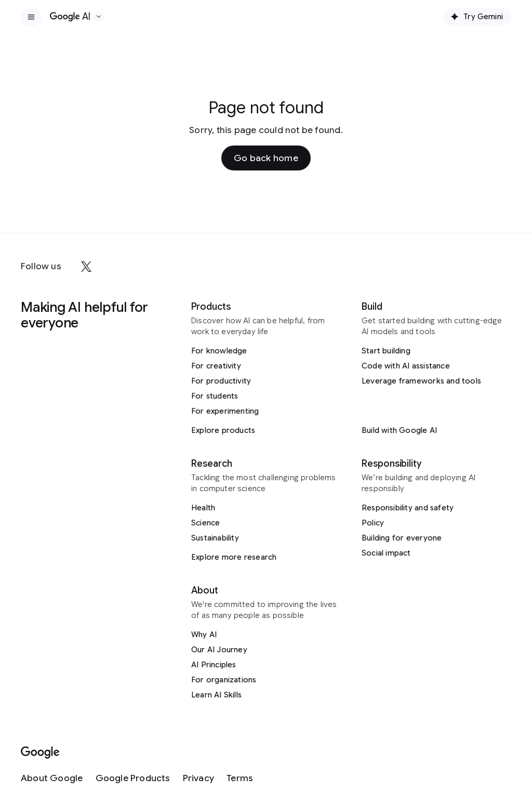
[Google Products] (133, 778)
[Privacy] (198, 778)
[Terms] (240, 778)
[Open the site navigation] (31, 17)
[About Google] (52, 778)
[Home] (70, 17)
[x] (86, 267)
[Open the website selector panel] (99, 17)
